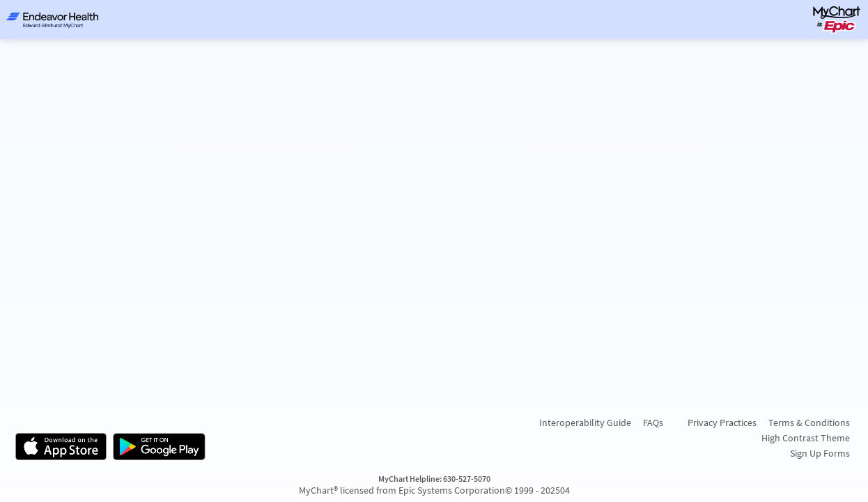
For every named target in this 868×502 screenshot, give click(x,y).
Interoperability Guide (585, 423)
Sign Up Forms (820, 453)
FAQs (653, 423)
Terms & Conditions (809, 423)
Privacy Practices (722, 423)
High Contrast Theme (806, 438)
